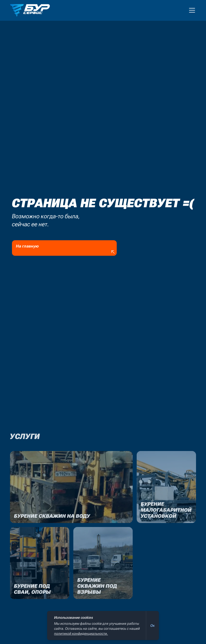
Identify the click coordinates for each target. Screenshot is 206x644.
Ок (153, 625)
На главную (66, 249)
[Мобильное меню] (192, 10)
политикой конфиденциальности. (81, 633)
